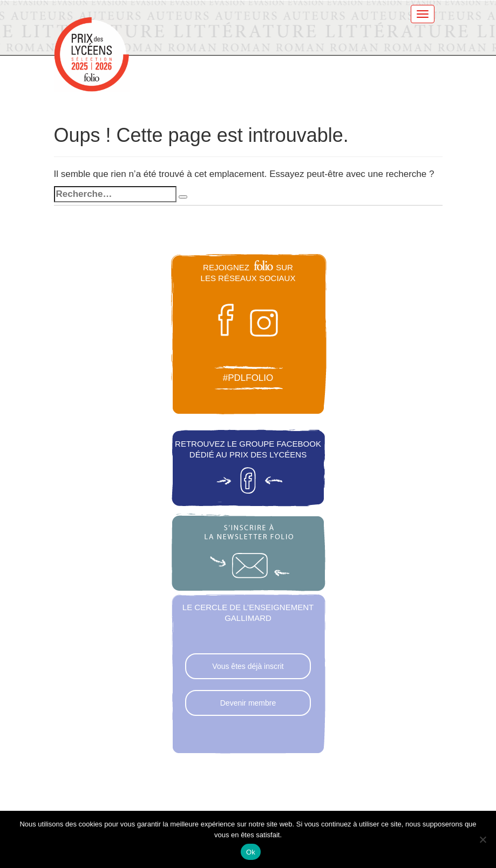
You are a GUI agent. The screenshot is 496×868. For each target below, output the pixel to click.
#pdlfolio (248, 378)
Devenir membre (248, 703)
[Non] (483, 839)
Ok (251, 852)
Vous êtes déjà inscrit (248, 666)
